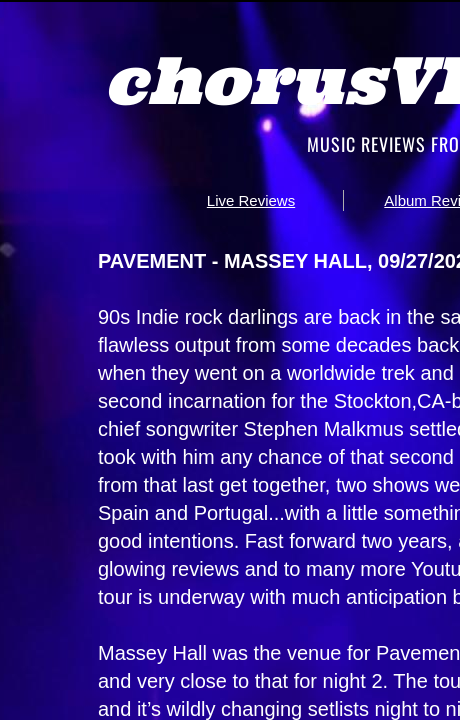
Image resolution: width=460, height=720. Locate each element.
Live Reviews (251, 200)
